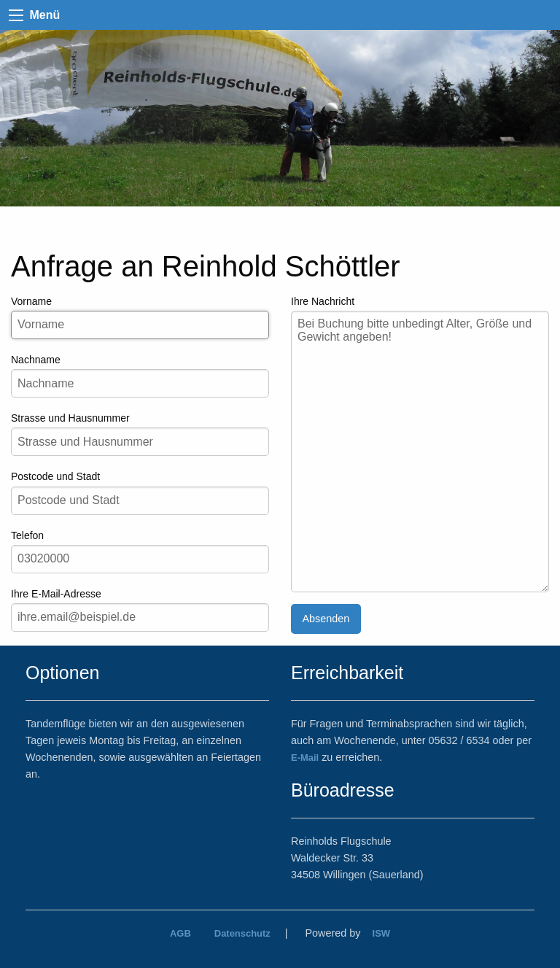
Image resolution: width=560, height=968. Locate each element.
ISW (381, 933)
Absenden (326, 619)
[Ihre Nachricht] (420, 452)
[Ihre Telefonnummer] (140, 559)
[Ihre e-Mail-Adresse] (140, 617)
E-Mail (305, 758)
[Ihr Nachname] (140, 383)
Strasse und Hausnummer (140, 434)
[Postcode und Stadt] (140, 501)
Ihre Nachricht (420, 444)
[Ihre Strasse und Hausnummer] (140, 442)
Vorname (140, 317)
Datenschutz (242, 933)
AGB (180, 933)
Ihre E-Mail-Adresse (140, 610)
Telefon (140, 551)
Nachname (140, 376)
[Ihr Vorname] (140, 325)
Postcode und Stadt (140, 492)
